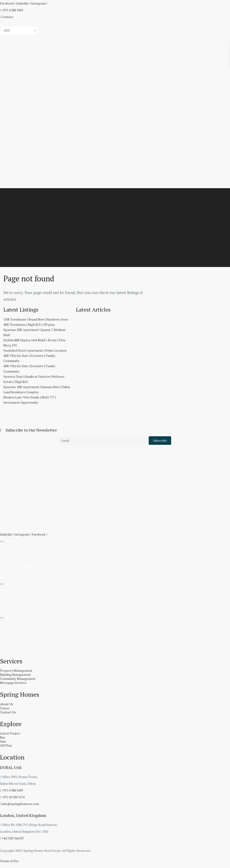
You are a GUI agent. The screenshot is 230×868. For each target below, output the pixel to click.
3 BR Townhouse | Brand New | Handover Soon (36, 319)
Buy (3, 633)
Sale (3, 642)
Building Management (15, 557)
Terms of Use (9, 861)
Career (5, 600)
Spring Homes (14, 584)
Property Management (16, 548)
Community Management (18, 566)
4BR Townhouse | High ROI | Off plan (29, 324)
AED (7, 30)
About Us (7, 591)
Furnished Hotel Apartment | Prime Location (35, 350)
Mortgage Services (13, 575)
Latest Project (10, 624)
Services (10, 541)
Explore (10, 618)
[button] (115, 541)
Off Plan (6, 651)
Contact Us (8, 609)
